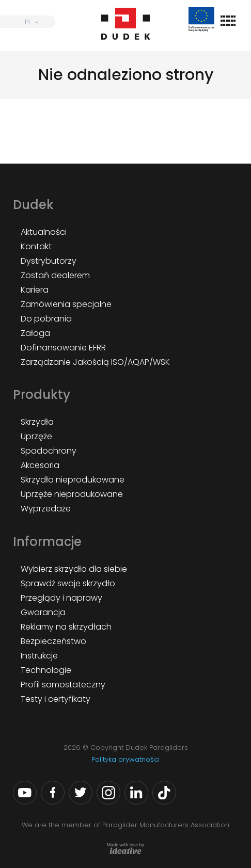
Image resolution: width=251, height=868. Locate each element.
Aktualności (44, 232)
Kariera (35, 290)
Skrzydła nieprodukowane (73, 480)
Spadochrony (49, 451)
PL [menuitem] (28, 22)
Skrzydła (37, 422)
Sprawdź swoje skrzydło (68, 583)
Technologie (46, 670)
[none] (28, 22)
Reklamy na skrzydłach (66, 627)
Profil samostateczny (63, 685)
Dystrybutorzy (49, 261)
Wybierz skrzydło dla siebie (74, 569)
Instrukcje (39, 656)
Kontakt (36, 246)
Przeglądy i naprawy (61, 598)
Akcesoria (40, 465)
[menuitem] (28, 22)
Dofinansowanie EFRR (63, 348)
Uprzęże (36, 436)
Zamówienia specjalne (66, 304)
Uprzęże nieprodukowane (72, 494)
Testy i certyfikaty (56, 699)
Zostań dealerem (55, 275)
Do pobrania (46, 319)
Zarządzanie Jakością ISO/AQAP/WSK (95, 362)
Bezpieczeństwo (53, 641)
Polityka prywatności (126, 759)
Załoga (35, 333)
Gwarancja (43, 612)
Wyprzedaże (46, 509)
